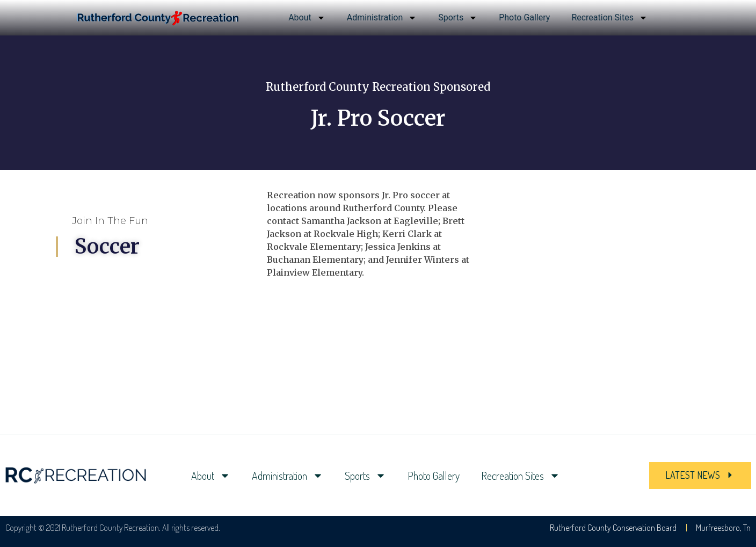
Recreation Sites (609, 18)
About (307, 18)
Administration (382, 18)
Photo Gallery (524, 17)
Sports (458, 18)
